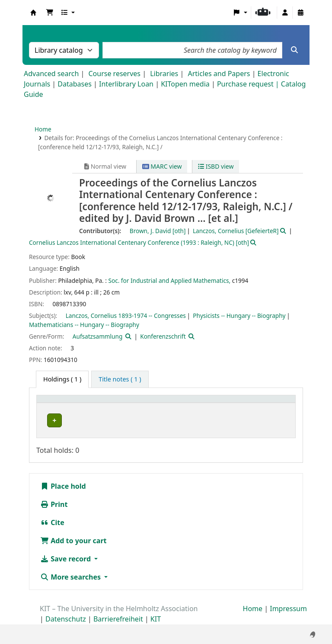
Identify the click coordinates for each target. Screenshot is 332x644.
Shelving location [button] (157, 403)
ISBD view (216, 166)
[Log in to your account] (285, 13)
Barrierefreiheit (118, 619)
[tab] (120, 379)
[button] (50, 13)
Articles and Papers (219, 74)
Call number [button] (226, 403)
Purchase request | (249, 84)
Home (43, 129)
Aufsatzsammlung (97, 336)
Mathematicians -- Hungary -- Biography (84, 325)
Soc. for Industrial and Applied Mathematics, (169, 280)
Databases (75, 84)
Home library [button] (60, 403)
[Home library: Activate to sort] (82, 403)
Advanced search (51, 74)
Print (54, 505)
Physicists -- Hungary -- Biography (239, 316)
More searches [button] (71, 577)
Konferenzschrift (163, 336)
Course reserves (114, 74)
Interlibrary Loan (126, 84)
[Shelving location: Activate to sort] (165, 403)
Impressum (288, 609)
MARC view (162, 166)
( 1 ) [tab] (62, 379)
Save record (66, 559)
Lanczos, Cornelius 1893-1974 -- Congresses (126, 316)
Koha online (33, 13)
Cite (52, 523)
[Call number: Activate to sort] (231, 403)
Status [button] (272, 403)
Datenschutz (66, 619)
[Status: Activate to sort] (277, 403)
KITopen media (185, 84)
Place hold (63, 487)
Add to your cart (73, 541)
